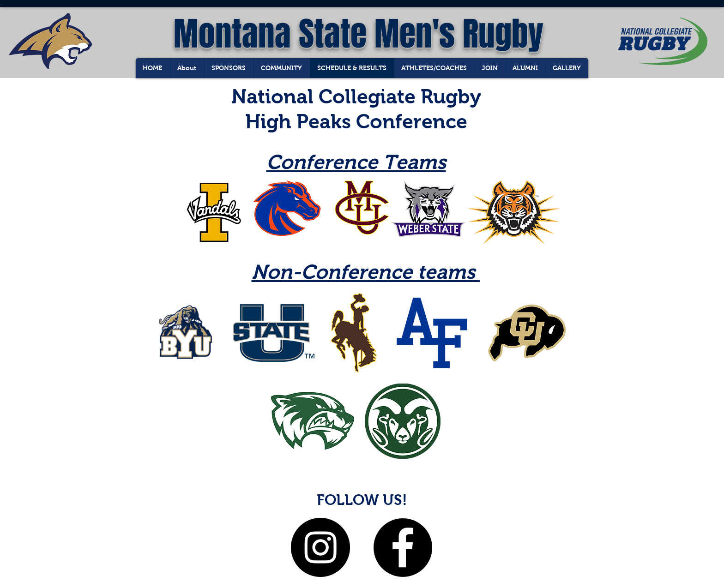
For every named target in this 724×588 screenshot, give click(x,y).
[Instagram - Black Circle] (320, 547)
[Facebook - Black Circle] (403, 547)
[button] (567, 68)
